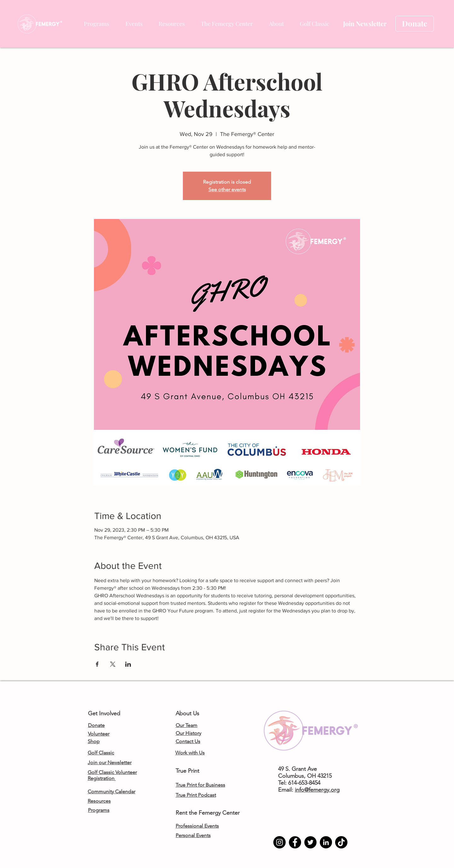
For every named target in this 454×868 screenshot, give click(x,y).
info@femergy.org (317, 790)
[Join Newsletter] (365, 24)
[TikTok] (341, 842)
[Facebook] (295, 842)
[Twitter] (310, 842)
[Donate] (415, 24)
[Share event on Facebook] (97, 664)
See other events (227, 189)
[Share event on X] (113, 664)
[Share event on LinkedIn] (128, 664)
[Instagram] (279, 842)
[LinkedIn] (326, 842)
